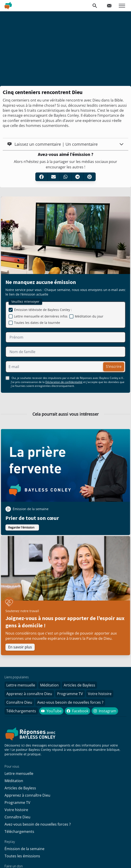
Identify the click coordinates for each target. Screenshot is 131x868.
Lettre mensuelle (21, 685)
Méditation (49, 685)
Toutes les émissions (22, 856)
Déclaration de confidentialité (64, 382)
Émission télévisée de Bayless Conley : (43, 310)
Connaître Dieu (19, 702)
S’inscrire (114, 367)
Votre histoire (100, 694)
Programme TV (70, 694)
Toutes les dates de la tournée (37, 323)
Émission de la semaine (24, 849)
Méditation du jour (89, 316)
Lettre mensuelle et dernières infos (41, 316)
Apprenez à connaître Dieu (29, 694)
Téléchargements (21, 711)
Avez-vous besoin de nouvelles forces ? (70, 702)
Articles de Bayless (79, 685)
